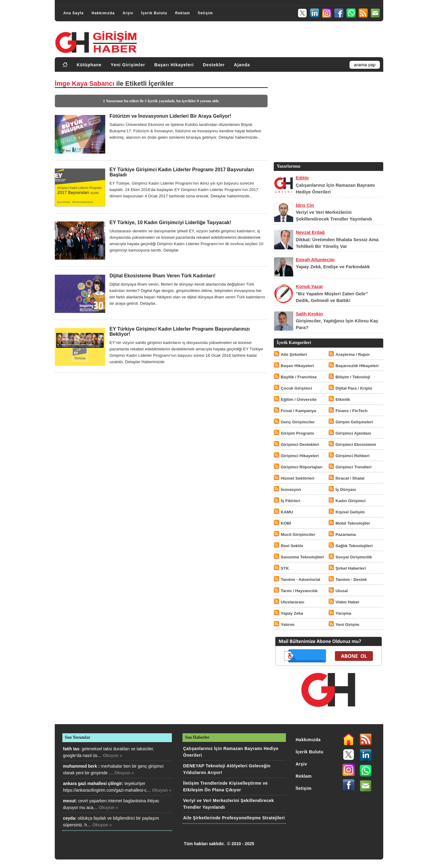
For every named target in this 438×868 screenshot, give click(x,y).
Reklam (183, 13)
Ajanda (242, 65)
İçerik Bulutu (154, 13)
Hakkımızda (103, 13)
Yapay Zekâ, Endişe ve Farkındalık (333, 267)
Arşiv (128, 13)
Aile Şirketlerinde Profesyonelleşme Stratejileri (234, 818)
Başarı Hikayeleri (174, 65)
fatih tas (71, 749)
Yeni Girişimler (128, 65)
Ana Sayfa (73, 13)
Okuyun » (113, 755)
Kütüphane (89, 65)
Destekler (214, 65)
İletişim (205, 13)
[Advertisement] (328, 118)
